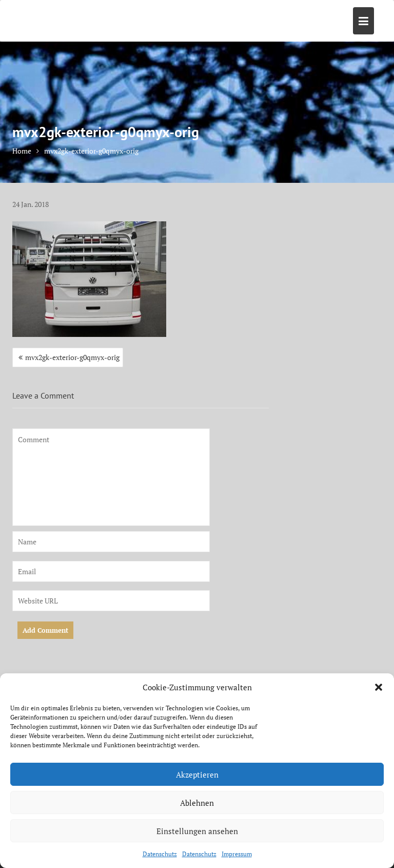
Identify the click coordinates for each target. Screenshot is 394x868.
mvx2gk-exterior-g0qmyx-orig (72, 357)
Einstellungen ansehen (197, 831)
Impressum (237, 854)
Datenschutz (160, 854)
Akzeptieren (197, 775)
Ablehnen (197, 803)
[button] (379, 687)
